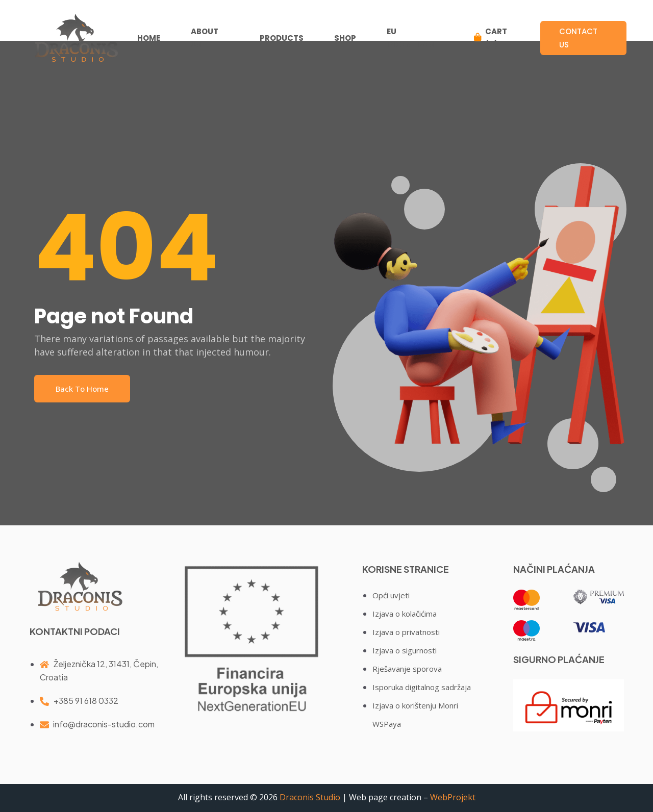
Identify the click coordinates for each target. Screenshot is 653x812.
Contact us (582, 38)
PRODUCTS (282, 38)
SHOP (346, 38)
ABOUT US (205, 38)
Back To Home (82, 389)
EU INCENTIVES (411, 38)
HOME (149, 38)
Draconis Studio (310, 797)
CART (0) (492, 38)
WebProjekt (453, 797)
